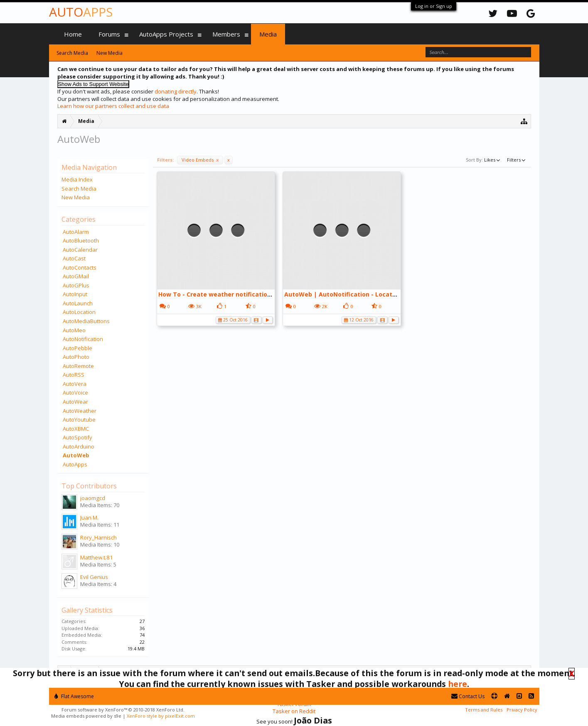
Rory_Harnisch (98, 537)
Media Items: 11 (100, 525)
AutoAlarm (76, 232)
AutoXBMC (76, 429)
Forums (109, 34)
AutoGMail (76, 276)
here (458, 684)
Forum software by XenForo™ (123, 710)
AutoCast (74, 258)
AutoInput (75, 294)
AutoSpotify (77, 437)
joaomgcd (93, 498)
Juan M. (89, 518)
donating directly (176, 91)
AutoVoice (75, 392)
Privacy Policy (522, 710)
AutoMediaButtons (86, 321)
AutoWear (75, 402)
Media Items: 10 (100, 544)
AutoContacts (80, 267)
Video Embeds (200, 160)
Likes (493, 159)
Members (226, 34)
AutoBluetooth (81, 240)
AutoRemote (78, 366)
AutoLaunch (78, 303)
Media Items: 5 (98, 564)
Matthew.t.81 (97, 557)
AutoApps (75, 464)
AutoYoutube (79, 419)
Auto (81, 12)
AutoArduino (79, 446)
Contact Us (468, 696)
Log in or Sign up (434, 6)
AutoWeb (76, 455)
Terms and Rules (484, 710)
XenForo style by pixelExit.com (161, 716)
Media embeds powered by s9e (86, 716)
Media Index (77, 179)
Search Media (79, 189)
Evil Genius (94, 577)
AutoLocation (79, 312)
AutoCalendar (80, 250)
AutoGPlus (76, 285)
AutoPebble (77, 348)
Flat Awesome (74, 696)
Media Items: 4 (98, 584)
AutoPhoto (76, 357)
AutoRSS (74, 375)
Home (73, 34)
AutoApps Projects (166, 34)
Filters (517, 159)
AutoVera (75, 384)
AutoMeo (74, 330)
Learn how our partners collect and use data (113, 106)
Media (268, 34)
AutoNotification (83, 339)
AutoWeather (80, 411)
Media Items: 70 (100, 505)
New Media (76, 197)
